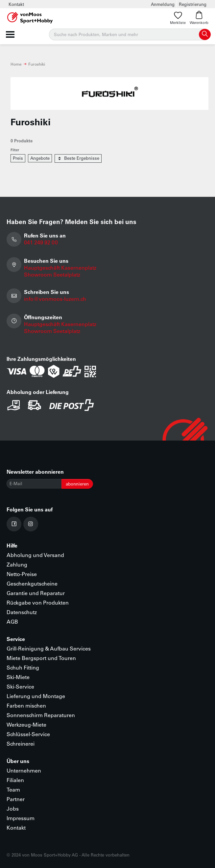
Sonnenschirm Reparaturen (41, 715)
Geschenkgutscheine (32, 583)
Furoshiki (37, 64)
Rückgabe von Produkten (38, 602)
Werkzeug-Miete (26, 724)
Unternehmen (24, 770)
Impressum (21, 818)
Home (16, 64)
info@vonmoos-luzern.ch (55, 299)
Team (13, 789)
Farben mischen (26, 705)
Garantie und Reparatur (36, 593)
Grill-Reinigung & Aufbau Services (49, 648)
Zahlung (17, 564)
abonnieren (77, 484)
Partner (16, 799)
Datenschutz (22, 612)
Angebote (40, 158)
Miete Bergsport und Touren (41, 658)
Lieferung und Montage (36, 696)
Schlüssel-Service (28, 734)
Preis (18, 158)
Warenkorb (199, 18)
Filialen (15, 780)
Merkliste (178, 18)
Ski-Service (20, 686)
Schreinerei (21, 744)
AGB (12, 621)
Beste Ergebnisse (78, 158)
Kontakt (16, 4)
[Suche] (130, 34)
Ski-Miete (18, 677)
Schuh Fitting (23, 667)
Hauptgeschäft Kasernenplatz (60, 268)
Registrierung (193, 4)
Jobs (13, 808)
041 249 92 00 (41, 242)
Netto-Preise (22, 574)
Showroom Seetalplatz (52, 274)
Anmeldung (163, 4)
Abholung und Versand (35, 555)
